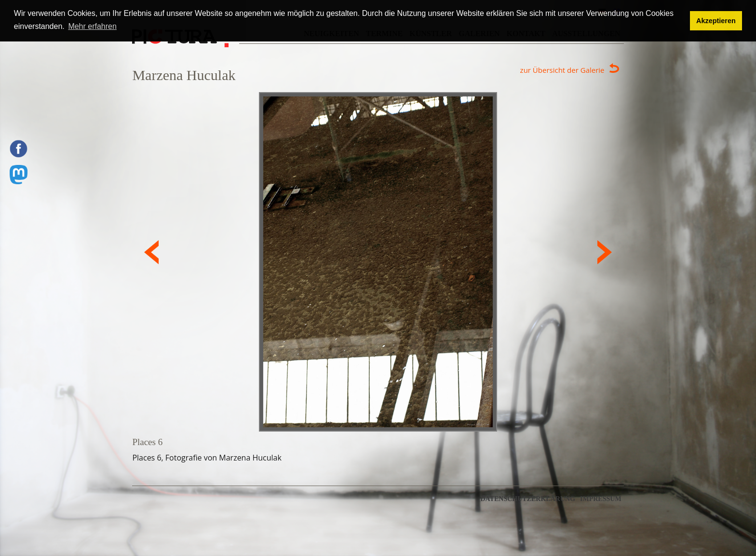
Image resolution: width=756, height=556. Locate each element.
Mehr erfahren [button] (92, 26)
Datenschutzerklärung (528, 499)
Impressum (601, 499)
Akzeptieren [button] (716, 21)
